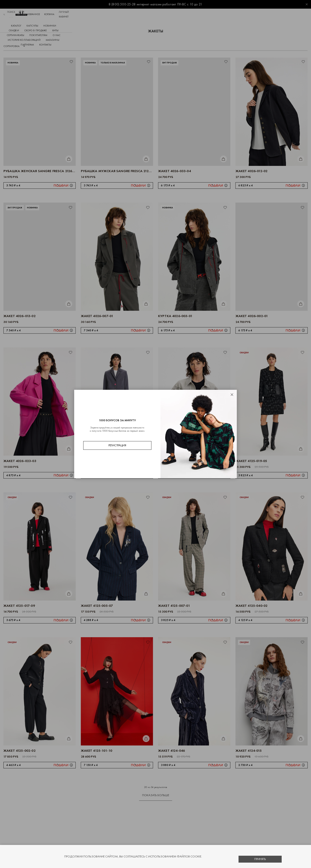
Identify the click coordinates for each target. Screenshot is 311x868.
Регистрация (117, 445)
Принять (260, 859)
